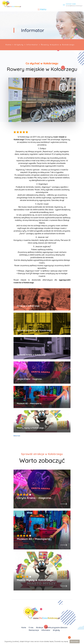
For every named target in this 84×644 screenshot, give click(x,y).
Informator (46, 630)
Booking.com (17, 435)
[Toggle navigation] (42, 9)
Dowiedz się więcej (61, 641)
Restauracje (34, 630)
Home (24, 627)
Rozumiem (75, 641)
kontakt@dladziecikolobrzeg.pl (74, 6)
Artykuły (56, 630)
